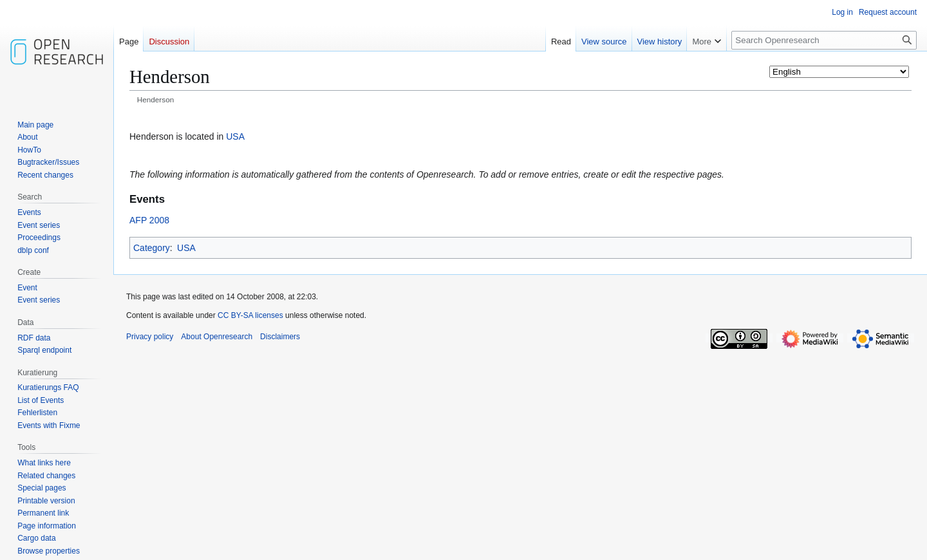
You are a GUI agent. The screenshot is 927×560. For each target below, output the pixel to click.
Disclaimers (280, 337)
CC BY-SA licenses (250, 315)
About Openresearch (217, 337)
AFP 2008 (149, 220)
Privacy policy (150, 337)
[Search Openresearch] (824, 40)
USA (235, 136)
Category (152, 248)
